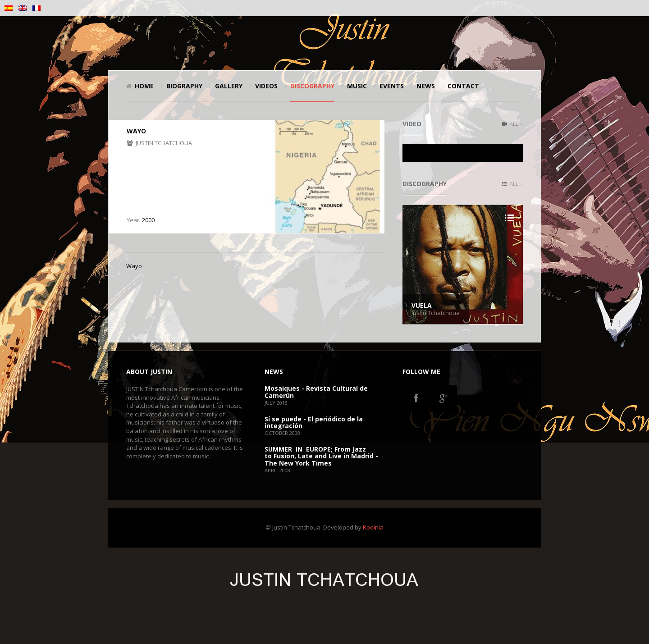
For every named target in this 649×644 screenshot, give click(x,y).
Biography (184, 86)
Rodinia (373, 527)
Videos (266, 86)
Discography (312, 86)
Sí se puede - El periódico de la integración (314, 422)
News (426, 86)
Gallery (229, 86)
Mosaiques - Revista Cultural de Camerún (316, 392)
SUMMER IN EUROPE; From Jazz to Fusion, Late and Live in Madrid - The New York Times (321, 456)
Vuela (422, 305)
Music (357, 86)
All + (512, 124)
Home (140, 86)
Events (392, 86)
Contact (463, 86)
